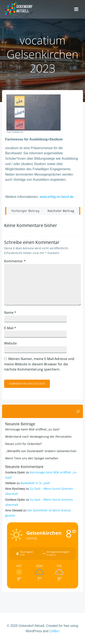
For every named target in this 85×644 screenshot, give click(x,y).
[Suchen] (78, 411)
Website (10, 343)
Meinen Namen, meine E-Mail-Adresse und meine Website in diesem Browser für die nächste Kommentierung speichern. (39, 364)
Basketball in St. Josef (35, 483)
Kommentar (15, 261)
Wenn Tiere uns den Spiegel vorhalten (32, 458)
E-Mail (10, 328)
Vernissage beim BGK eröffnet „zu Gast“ (33, 429)
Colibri (54, 631)
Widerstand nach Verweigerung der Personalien (38, 437)
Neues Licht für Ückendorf (23, 444)
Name (10, 312)
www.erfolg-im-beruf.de (57, 197)
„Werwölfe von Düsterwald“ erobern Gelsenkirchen (41, 451)
